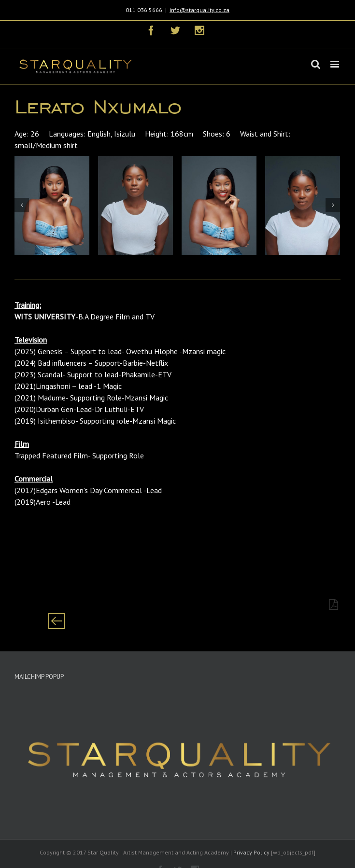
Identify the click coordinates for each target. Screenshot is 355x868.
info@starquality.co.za (199, 10)
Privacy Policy (251, 852)
